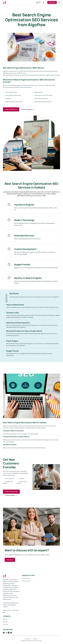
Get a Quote (52, 2)
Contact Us (10, 560)
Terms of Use (26, 581)
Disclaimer (27, 639)
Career (5, 622)
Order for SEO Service (11, 109)
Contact (6, 624)
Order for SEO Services (11, 492)
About (5, 619)
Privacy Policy (26, 578)
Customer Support (28, 109)
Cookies (35, 639)
